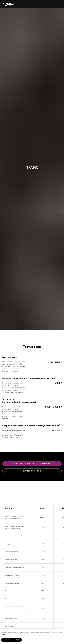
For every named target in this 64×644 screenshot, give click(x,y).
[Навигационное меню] (60, 4)
